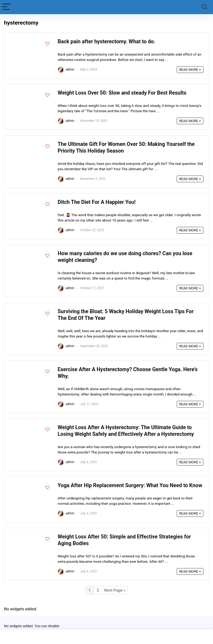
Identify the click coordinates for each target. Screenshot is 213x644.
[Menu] (6, 7)
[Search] (205, 7)
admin (66, 69)
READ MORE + (190, 70)
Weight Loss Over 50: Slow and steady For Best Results (122, 93)
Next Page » (115, 590)
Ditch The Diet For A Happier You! (97, 202)
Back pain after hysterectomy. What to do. (106, 42)
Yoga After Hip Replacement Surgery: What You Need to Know (130, 485)
